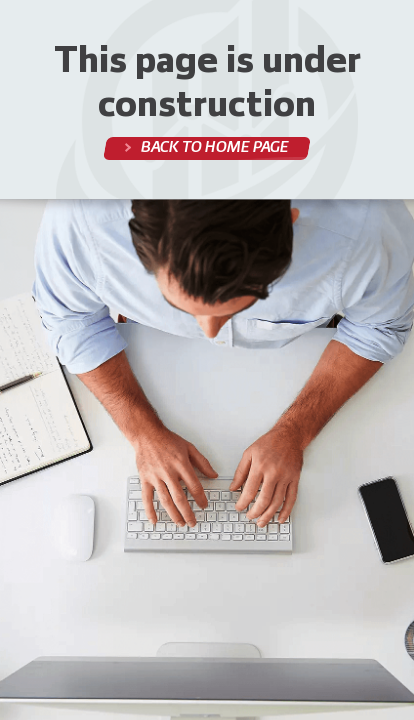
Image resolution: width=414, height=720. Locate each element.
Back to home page (213, 147)
